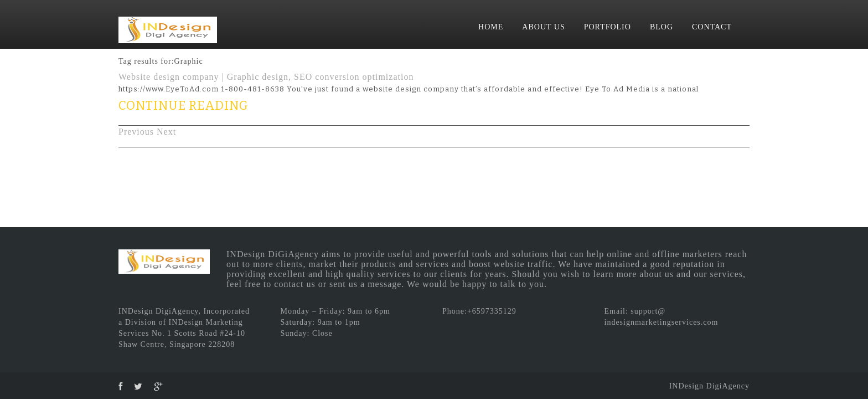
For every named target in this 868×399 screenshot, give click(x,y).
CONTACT (712, 27)
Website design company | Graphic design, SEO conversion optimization (266, 77)
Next (166, 132)
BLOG (662, 27)
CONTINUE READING (184, 106)
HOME (491, 27)
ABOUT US (543, 27)
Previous (136, 132)
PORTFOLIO (608, 27)
